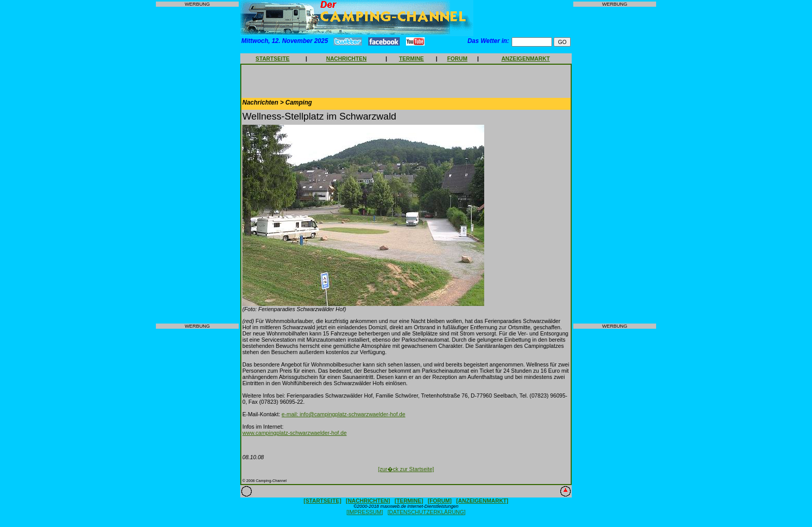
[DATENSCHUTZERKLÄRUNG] (426, 512)
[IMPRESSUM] (365, 512)
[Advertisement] (197, 165)
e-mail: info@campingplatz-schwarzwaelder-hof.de (344, 414)
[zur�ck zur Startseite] (406, 469)
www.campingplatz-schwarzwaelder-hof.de (294, 433)
